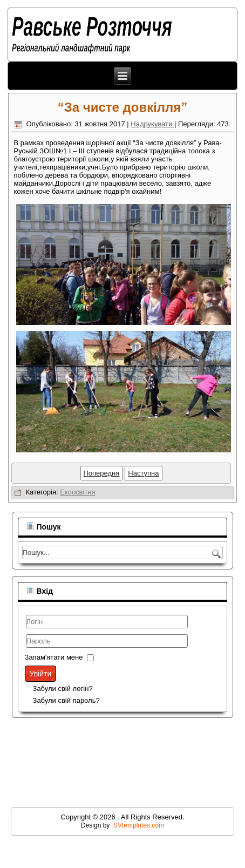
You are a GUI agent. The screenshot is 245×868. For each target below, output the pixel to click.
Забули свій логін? (63, 689)
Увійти (41, 674)
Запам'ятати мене (54, 657)
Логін (26, 630)
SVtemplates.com (139, 825)
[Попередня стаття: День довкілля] (102, 473)
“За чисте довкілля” (123, 107)
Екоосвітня (77, 492)
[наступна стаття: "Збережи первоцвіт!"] (143, 473)
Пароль (26, 649)
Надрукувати (152, 124)
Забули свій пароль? (66, 700)
